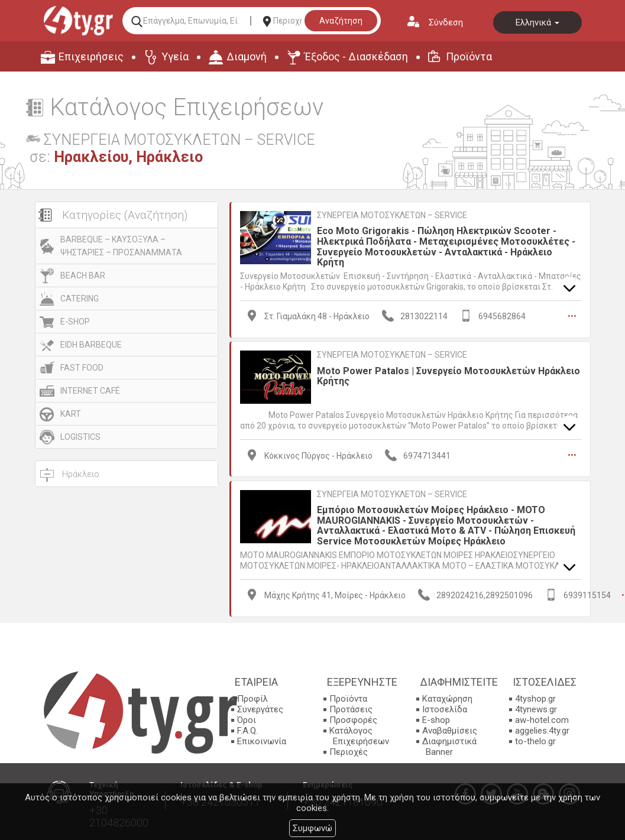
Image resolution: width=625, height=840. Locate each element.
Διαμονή (247, 56)
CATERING (80, 299)
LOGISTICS (80, 437)
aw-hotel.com (542, 719)
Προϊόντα (469, 56)
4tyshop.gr (535, 698)
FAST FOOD (82, 368)
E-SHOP (75, 322)
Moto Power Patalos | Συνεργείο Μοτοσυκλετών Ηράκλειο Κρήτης (448, 376)
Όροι (247, 719)
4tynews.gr (536, 709)
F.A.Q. (247, 730)
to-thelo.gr (535, 741)
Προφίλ (252, 698)
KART (71, 414)
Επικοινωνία (262, 741)
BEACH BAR (83, 275)
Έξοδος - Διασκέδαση (356, 56)
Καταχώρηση (447, 698)
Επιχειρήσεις (91, 56)
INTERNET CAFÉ (90, 391)
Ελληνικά (537, 22)
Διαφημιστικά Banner (449, 746)
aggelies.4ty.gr (542, 730)
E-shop (436, 719)
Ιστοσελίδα (445, 709)
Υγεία (175, 56)
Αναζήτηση (341, 21)
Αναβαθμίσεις (450, 730)
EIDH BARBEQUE (91, 345)
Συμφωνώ (312, 828)
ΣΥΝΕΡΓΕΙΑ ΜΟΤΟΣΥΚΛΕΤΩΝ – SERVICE (392, 215)
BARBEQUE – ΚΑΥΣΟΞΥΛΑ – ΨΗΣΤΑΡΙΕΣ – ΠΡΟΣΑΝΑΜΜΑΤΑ (121, 246)
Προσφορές (353, 719)
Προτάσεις (351, 709)
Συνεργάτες (260, 709)
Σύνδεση (446, 22)
